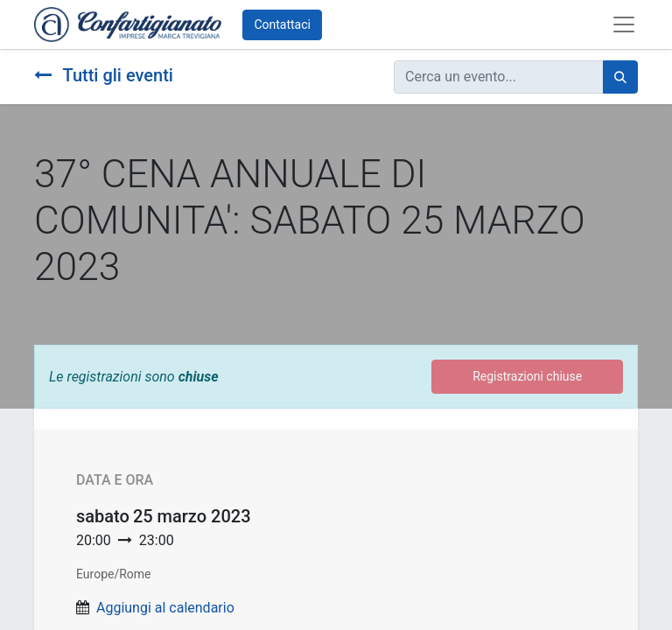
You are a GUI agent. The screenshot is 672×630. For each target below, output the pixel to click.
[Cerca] (620, 77)
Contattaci (282, 24)
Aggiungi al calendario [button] (165, 608)
